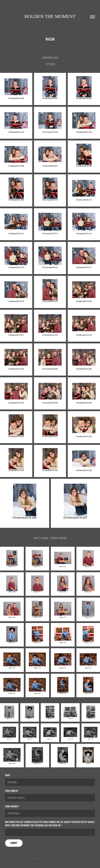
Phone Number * (12, 806)
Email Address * (12, 791)
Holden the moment (50, 16)
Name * (8, 775)
